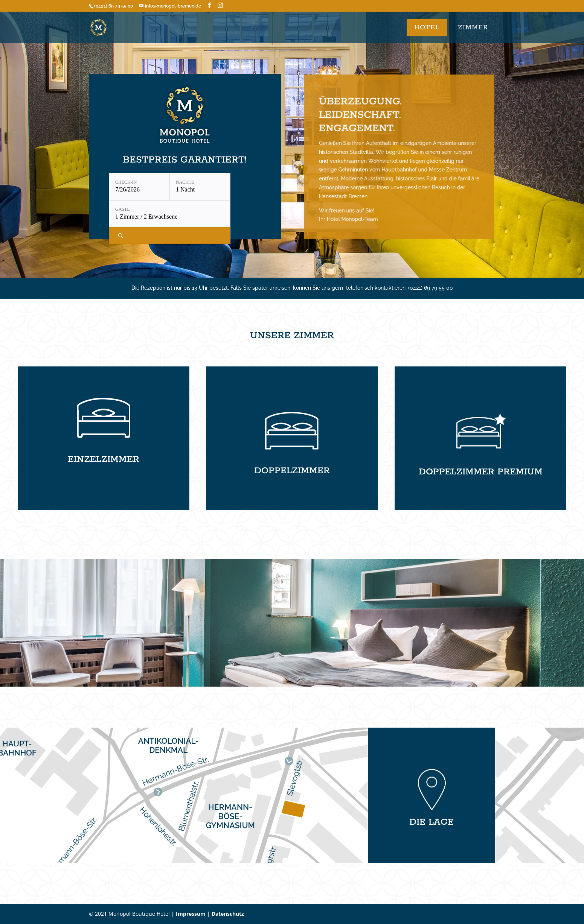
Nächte (185, 182)
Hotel (427, 27)
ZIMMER (473, 27)
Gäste (123, 209)
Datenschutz (228, 914)
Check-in (126, 182)
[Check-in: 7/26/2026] (139, 187)
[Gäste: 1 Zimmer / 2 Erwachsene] (170, 214)
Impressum (191, 914)
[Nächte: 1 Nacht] (200, 187)
